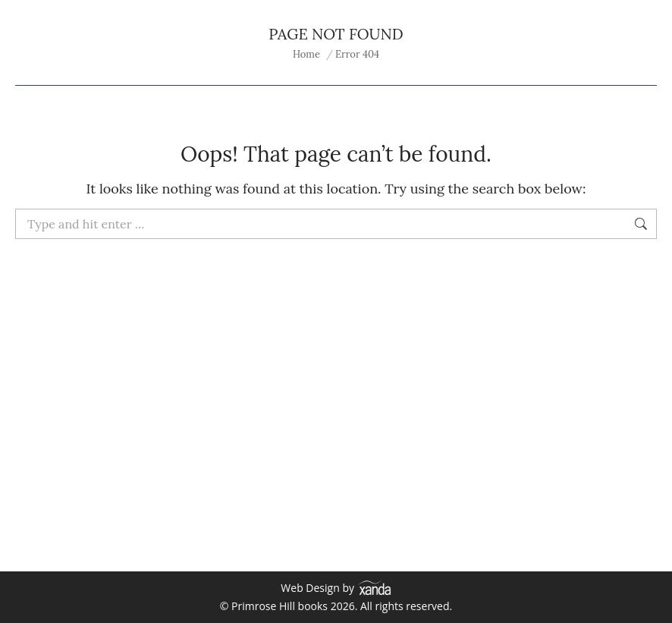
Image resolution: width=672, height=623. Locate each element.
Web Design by (336, 588)
